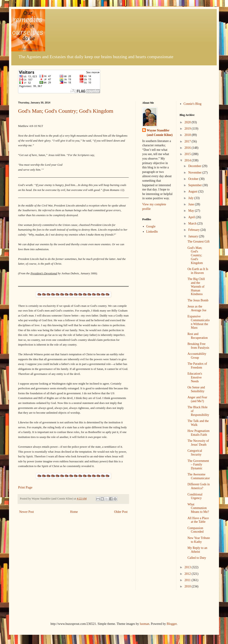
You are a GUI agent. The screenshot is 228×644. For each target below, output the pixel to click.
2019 (188, 129)
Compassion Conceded (195, 530)
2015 (188, 154)
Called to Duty (197, 558)
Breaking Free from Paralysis (198, 346)
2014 (188, 160)
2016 (188, 148)
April (192, 217)
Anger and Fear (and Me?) (197, 399)
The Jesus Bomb (198, 300)
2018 (188, 135)
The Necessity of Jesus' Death (198, 443)
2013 (188, 567)
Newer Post (27, 512)
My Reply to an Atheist (197, 550)
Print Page (25, 487)
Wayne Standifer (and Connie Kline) (160, 133)
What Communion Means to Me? (198, 508)
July (191, 198)
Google (151, 226)
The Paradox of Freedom (197, 366)
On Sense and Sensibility (196, 389)
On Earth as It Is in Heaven (198, 271)
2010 (188, 586)
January (194, 236)
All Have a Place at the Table (198, 520)
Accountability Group (197, 356)
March (193, 223)
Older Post (121, 512)
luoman (144, 624)
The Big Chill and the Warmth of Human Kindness (196, 286)
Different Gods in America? (199, 486)
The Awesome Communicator (199, 476)
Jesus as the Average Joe (197, 308)
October (194, 179)
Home (74, 512)
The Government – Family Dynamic (198, 465)
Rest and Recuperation (198, 336)
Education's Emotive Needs (195, 377)
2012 (188, 574)
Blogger (172, 624)
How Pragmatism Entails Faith (198, 433)
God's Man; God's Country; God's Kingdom (66, 111)
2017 (188, 141)
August (193, 191)
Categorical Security (195, 453)
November (195, 173)
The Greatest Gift (198, 242)
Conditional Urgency (195, 496)
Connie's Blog (192, 104)
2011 (188, 580)
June (192, 204)
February (194, 230)
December (195, 166)
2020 (188, 122)
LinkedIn (152, 232)
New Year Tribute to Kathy (199, 540)
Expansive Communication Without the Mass (198, 322)
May (192, 211)
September (195, 185)
